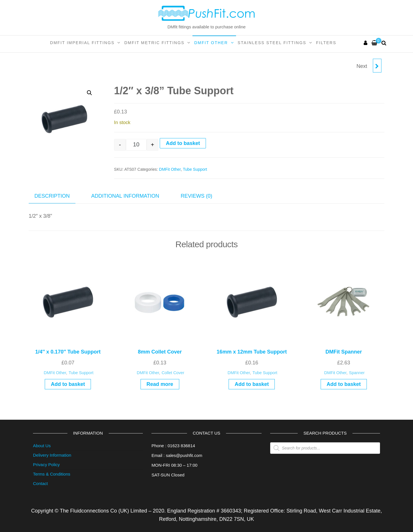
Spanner (357, 373)
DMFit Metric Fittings (154, 43)
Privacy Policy (46, 465)
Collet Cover (173, 373)
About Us (42, 446)
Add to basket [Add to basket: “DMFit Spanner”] (344, 384)
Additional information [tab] (125, 196)
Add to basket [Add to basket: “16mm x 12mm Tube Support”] (252, 384)
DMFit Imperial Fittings (82, 43)
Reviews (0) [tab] (196, 196)
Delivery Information (52, 455)
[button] (89, 93)
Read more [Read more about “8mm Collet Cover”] (160, 384)
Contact (40, 483)
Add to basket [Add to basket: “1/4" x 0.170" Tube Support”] (68, 384)
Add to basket (183, 143)
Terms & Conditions (52, 474)
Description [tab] (52, 196)
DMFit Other (211, 43)
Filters (326, 43)
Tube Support (195, 169)
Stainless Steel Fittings (272, 43)
